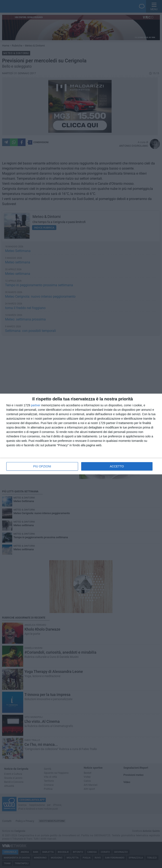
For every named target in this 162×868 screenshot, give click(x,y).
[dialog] (81, 434)
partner (36, 405)
